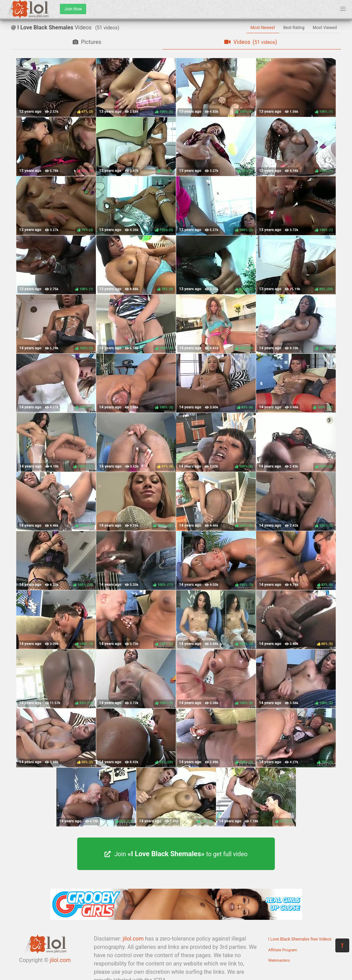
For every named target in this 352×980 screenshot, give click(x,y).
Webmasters (279, 960)
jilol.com (60, 960)
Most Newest (263, 28)
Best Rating (294, 28)
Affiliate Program (283, 950)
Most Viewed (325, 28)
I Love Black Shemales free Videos (300, 939)
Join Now (73, 9)
